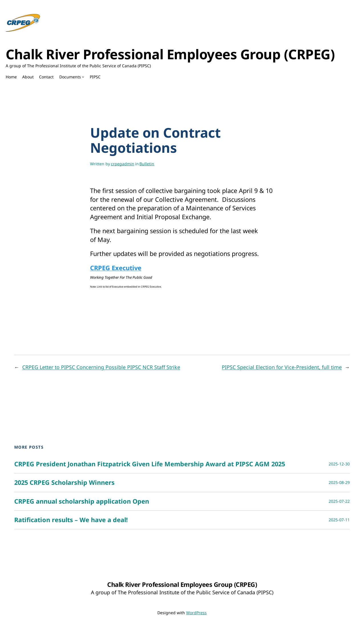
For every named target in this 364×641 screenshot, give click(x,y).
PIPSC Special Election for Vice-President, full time (282, 367)
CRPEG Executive (116, 268)
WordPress (196, 613)
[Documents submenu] (83, 77)
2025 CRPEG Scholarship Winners (64, 483)
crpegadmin (123, 164)
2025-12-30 (339, 464)
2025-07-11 (339, 520)
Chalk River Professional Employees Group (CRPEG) (170, 54)
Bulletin (147, 164)
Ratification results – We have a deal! (71, 520)
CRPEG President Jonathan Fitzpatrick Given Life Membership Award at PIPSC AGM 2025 (150, 464)
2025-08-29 (339, 482)
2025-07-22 (339, 501)
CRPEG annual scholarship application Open (82, 501)
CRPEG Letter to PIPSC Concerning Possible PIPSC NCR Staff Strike (101, 367)
